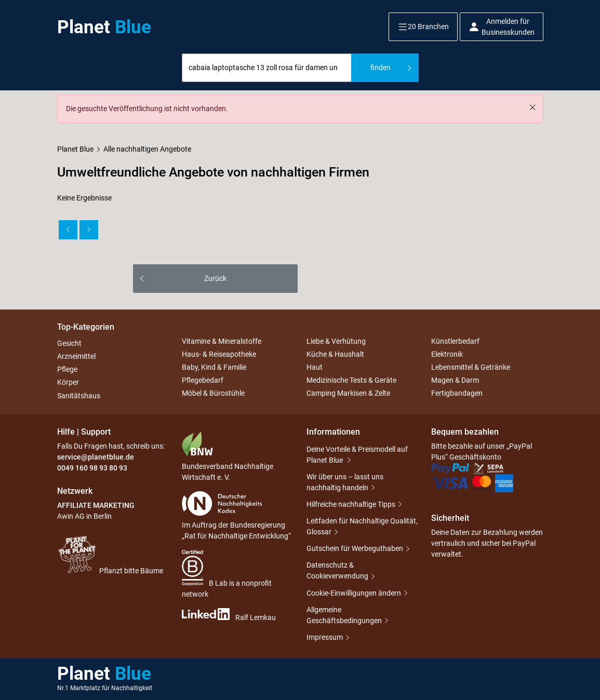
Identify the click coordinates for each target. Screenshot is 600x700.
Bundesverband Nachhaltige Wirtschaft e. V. (228, 456)
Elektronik (447, 354)
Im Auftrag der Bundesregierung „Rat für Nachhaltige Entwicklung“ (236, 516)
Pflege (67, 369)
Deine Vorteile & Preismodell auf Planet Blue (357, 455)
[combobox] (267, 68)
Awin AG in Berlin (84, 516)
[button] (423, 27)
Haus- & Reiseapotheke (219, 354)
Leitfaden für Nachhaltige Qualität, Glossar (362, 526)
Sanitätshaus (79, 396)
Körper (68, 383)
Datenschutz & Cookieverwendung (337, 570)
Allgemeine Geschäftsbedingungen (344, 615)
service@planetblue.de (96, 457)
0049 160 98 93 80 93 (92, 468)
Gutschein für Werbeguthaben (355, 548)
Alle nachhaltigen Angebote (147, 149)
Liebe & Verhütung (336, 341)
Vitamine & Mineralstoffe (222, 341)
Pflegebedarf (203, 380)
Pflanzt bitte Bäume (110, 555)
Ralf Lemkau (229, 615)
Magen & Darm (455, 380)
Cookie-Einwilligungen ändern (354, 593)
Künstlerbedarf (455, 341)
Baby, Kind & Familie (214, 367)
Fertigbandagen (457, 394)
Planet (104, 27)
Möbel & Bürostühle (213, 394)
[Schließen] (532, 107)
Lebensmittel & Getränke (471, 367)
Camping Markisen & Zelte (348, 394)
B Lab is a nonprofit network (227, 574)
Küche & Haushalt (335, 354)
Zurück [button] (215, 278)
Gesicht (69, 343)
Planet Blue (75, 149)
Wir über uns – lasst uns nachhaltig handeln (345, 482)
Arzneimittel (76, 356)
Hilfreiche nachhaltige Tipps (351, 504)
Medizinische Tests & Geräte (351, 380)
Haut (315, 367)
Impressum (325, 637)
